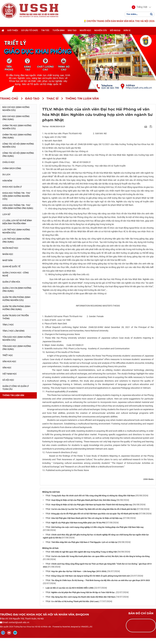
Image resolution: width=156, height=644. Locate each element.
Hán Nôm (7, 181)
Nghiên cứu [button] (101, 31)
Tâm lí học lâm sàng (14, 331)
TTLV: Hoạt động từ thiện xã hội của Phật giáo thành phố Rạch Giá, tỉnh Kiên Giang (81, 500)
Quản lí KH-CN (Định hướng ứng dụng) (17, 289)
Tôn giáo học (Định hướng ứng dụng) (17, 348)
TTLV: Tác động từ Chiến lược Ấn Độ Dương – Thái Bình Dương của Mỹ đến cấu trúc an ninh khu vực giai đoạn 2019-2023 (98, 580)
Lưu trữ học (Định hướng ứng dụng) (16, 240)
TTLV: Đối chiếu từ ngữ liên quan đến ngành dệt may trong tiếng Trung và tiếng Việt (81, 552)
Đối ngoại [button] (115, 31)
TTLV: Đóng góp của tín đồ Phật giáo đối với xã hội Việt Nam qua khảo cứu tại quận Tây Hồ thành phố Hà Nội (92, 514)
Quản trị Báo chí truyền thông (16, 317)
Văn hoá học (9, 361)
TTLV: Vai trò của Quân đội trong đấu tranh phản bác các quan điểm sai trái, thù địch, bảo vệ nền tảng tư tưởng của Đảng (98, 556)
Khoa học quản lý (12, 187)
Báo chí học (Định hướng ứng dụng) (16, 118)
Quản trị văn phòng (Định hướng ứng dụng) (16, 308)
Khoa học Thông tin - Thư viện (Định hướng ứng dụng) (18, 207)
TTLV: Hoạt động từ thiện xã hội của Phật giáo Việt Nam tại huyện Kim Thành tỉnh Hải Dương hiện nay (89, 505)
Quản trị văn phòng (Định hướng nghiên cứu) (16, 299)
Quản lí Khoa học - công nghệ (16, 274)
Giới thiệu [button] (13, 31)
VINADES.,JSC (87, 627)
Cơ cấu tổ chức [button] (30, 31)
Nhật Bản (7, 260)
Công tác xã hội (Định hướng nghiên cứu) (18, 145)
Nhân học (8, 254)
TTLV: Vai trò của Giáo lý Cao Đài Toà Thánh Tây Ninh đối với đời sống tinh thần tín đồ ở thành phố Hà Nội (91, 509)
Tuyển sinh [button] (59, 31)
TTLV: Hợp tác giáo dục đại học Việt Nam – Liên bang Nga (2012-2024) (76, 571)
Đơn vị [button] (127, 31)
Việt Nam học (10, 374)
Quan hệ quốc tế (11, 266)
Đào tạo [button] (72, 31)
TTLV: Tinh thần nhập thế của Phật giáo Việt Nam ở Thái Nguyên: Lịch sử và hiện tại (81, 542)
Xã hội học (8, 380)
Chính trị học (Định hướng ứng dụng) (17, 136)
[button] (139, 7)
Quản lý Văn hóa (11, 282)
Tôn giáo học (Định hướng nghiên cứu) (17, 338)
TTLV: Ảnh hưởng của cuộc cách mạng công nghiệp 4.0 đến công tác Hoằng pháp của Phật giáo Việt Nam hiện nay (95, 527)
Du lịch (6, 174)
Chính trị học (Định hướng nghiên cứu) (17, 127)
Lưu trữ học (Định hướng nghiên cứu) (16, 231)
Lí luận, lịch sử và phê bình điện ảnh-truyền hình (17, 222)
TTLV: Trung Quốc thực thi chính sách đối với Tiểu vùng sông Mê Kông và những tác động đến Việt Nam (90, 496)
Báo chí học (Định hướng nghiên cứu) (16, 109)
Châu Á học (9, 162)
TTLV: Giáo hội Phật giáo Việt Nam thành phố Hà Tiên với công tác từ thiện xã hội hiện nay (84, 518)
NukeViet (66, 627)
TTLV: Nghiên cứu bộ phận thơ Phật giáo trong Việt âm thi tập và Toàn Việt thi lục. (80, 592)
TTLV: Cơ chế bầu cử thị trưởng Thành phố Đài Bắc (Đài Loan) (72, 601)
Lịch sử (6, 214)
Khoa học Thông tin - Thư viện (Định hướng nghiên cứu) (16, 196)
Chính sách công (12, 168)
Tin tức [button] (45, 31)
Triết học (8, 355)
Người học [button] (85, 31)
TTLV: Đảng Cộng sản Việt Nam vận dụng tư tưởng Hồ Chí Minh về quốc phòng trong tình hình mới (88, 576)
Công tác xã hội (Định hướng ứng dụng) (18, 154)
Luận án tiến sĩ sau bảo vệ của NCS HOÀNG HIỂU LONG (70, 588)
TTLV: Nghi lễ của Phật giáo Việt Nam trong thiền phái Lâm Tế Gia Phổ (75, 523)
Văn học (7, 368)
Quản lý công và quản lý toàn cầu (16, 388)
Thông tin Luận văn (13, 395)
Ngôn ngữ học (10, 248)
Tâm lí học (8, 325)
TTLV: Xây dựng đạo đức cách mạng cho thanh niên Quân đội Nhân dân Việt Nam (80, 597)
